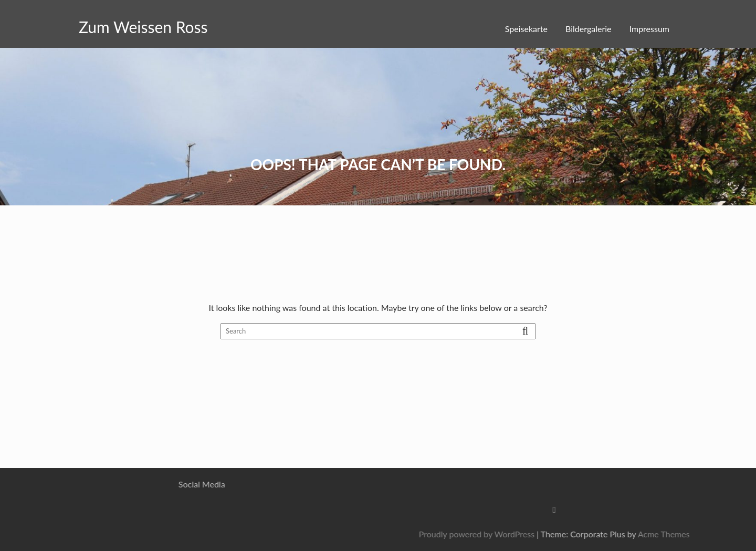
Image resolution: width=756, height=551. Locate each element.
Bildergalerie (588, 29)
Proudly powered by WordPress (573, 534)
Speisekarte (526, 29)
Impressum (649, 29)
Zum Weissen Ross (143, 27)
